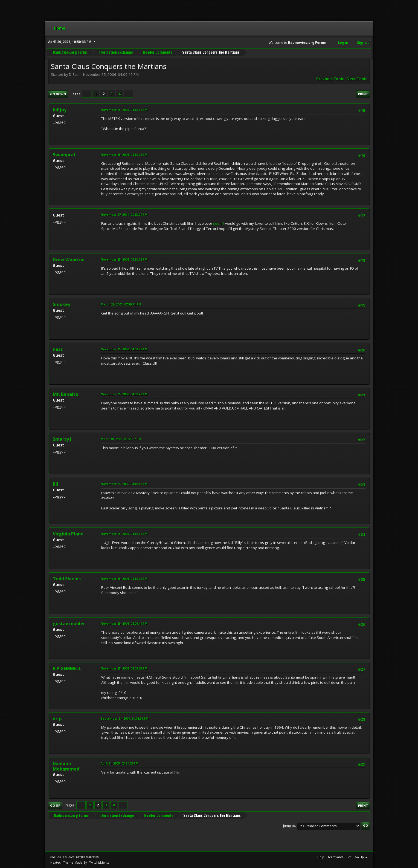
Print (363, 94)
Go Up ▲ (361, 857)
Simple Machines (87, 857)
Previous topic (330, 79)
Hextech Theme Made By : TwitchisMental (80, 862)
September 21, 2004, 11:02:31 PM (125, 718)
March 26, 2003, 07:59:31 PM (121, 304)
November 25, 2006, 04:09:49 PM (124, 349)
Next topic (357, 79)
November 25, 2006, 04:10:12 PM (124, 110)
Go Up (55, 805)
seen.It (219, 223)
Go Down (58, 94)
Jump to (289, 825)
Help (321, 857)
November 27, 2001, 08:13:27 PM (124, 214)
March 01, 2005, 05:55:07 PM (121, 439)
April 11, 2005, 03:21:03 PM (120, 763)
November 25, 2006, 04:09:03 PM (124, 668)
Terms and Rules (339, 857)
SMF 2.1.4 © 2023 (62, 857)
